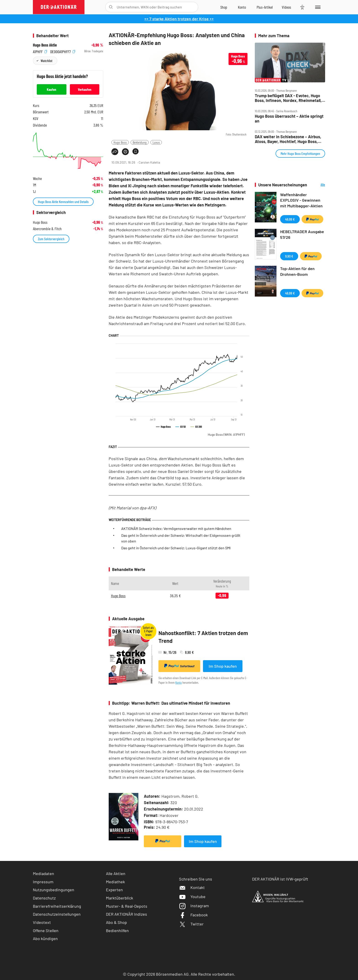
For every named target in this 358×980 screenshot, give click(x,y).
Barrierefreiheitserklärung (57, 906)
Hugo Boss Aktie (45, 45)
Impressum (43, 882)
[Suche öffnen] (111, 7)
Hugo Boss (120, 142)
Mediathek (115, 882)
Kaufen (51, 89)
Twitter (191, 924)
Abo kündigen (45, 938)
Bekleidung (140, 142)
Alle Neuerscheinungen (317, 185)
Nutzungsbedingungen (54, 890)
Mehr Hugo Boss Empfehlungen (300, 153)
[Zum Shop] (224, 7)
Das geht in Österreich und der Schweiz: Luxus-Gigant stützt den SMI (176, 548)
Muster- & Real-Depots (127, 906)
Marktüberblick (120, 898)
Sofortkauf (179, 666)
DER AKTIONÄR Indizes (126, 914)
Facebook (193, 915)
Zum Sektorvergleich (51, 239)
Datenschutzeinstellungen (57, 914)
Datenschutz (44, 898)
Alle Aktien (116, 873)
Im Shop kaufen (223, 666)
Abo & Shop (116, 922)
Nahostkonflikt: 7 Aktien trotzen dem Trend (203, 637)
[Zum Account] (242, 7)
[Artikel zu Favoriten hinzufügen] (136, 151)
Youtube (192, 897)
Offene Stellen (46, 930)
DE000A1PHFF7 (63, 51)
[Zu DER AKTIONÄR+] (265, 7)
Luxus (156, 142)
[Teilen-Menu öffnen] (115, 152)
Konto (179, 682)
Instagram (194, 906)
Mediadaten (43, 873)
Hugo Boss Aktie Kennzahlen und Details (63, 202)
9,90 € (289, 256)
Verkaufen (85, 89)
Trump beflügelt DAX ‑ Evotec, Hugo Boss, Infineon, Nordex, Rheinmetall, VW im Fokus (288, 98)
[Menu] (317, 7)
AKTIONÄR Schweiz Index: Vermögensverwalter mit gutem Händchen (176, 528)
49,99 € (290, 219)
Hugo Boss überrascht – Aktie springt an (289, 119)
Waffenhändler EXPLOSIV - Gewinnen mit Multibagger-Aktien (301, 200)
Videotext (42, 922)
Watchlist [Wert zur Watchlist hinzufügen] (46, 61)
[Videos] (286, 7)
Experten (114, 890)
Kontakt (192, 887)
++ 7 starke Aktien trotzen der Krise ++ (179, 19)
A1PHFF (40, 51)
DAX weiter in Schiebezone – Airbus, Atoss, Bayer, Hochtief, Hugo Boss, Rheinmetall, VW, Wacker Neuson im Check (288, 139)
